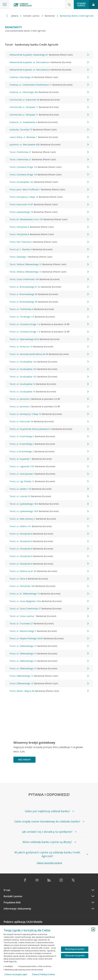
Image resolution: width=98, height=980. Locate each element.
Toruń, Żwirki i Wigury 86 (49, 691)
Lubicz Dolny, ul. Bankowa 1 (49, 137)
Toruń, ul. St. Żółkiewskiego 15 (49, 594)
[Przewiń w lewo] (7, 16)
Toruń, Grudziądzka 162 (49, 182)
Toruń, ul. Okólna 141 (49, 526)
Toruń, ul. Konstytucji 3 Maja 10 (49, 414)
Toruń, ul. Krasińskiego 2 (49, 436)
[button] (93, 929)
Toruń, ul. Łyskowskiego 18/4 (49, 504)
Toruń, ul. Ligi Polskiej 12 (49, 481)
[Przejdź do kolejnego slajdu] (91, 773)
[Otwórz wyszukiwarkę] (69, 5)
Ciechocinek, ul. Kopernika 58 (49, 100)
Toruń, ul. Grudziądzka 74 (49, 384)
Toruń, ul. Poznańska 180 (49, 586)
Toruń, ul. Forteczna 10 (49, 347)
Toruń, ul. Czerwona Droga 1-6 (49, 324)
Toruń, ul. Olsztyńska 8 (49, 534)
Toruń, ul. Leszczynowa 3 (49, 474)
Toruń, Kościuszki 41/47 (49, 204)
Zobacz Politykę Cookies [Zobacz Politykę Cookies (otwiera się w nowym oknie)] (43, 974)
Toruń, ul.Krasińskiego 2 (49, 452)
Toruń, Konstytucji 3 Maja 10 (49, 197)
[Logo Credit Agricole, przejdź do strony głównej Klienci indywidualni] (23, 5)
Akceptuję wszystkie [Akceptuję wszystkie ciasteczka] (75, 949)
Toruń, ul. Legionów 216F (49, 466)
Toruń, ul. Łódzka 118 (49, 489)
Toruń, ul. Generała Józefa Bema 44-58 (49, 354)
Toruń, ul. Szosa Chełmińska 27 (49, 609)
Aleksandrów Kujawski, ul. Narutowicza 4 (49, 62)
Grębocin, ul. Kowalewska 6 (49, 122)
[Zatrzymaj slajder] (86, 773)
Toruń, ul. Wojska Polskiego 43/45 (49, 638)
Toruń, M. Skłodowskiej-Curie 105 (49, 219)
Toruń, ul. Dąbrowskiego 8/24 (49, 339)
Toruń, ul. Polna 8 (49, 579)
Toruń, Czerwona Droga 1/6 (49, 167)
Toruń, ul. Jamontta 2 (49, 399)
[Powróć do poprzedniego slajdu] (81, 773)
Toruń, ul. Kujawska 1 (49, 459)
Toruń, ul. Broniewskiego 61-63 (49, 287)
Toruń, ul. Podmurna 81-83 (49, 571)
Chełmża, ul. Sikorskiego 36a (49, 92)
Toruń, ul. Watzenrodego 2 (49, 631)
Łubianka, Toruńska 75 (49, 130)
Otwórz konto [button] (81, 4)
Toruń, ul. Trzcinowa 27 (49, 624)
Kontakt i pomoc (32, 16)
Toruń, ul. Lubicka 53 (49, 496)
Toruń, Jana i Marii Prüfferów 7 (49, 190)
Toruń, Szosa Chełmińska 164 (49, 279)
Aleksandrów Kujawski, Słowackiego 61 (49, 55)
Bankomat (50, 16)
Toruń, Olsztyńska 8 (49, 227)
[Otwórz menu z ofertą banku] (5, 5)
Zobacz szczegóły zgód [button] (16, 974)
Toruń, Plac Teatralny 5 (49, 242)
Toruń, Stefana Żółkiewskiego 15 (49, 264)
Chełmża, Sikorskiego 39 (49, 77)
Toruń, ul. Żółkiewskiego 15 (49, 646)
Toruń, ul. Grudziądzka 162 (49, 362)
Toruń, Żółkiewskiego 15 (49, 676)
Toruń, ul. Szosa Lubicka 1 (49, 616)
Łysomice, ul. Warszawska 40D (49, 145)
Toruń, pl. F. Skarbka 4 (49, 249)
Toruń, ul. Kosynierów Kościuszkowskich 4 (49, 429)
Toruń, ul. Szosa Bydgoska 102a (49, 601)
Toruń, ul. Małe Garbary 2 (49, 519)
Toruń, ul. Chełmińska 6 (49, 309)
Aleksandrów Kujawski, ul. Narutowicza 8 (49, 70)
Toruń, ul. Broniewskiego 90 (49, 294)
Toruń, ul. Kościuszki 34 (49, 421)
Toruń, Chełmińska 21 (49, 152)
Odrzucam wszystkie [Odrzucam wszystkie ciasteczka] (75, 956)
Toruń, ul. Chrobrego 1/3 (49, 317)
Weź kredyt (24, 760)
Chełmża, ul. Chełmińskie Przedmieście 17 (49, 85)
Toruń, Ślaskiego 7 (49, 257)
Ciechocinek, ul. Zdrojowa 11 (49, 107)
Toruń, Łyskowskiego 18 (49, 212)
